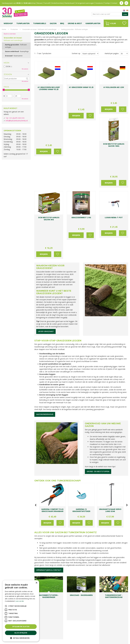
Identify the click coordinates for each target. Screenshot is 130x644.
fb (121, 3)
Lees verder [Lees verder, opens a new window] (20, 601)
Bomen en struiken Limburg (64, 633)
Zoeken (8, 74)
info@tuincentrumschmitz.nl (17, 121)
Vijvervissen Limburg (56, 635)
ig (126, 3)
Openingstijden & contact (49, 505)
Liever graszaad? (46, 266)
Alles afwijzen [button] (21, 633)
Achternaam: (87, 567)
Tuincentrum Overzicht (120, 641)
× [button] (36, 583)
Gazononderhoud (45, 349)
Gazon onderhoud (17, 51)
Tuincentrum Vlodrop (97, 633)
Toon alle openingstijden (13, 573)
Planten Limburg (48, 633)
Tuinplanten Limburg (82, 633)
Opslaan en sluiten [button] (21, 627)
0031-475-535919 (51, 555)
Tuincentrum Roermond (108, 635)
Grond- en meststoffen (98, 406)
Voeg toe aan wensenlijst (58, 99)
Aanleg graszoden (16, 46)
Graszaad (14, 56)
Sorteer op (76, 53)
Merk (7, 63)
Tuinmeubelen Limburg (91, 635)
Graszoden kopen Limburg (73, 635)
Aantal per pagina (112, 53)
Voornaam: (73, 567)
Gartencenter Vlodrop (113, 633)
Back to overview (10, 34)
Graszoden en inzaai (13, 39)
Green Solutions (106, 641)
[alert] (21, 611)
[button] (21, 638)
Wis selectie (25, 69)
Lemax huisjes (43, 635)
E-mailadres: (74, 576)
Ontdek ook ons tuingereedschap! (58, 415)
